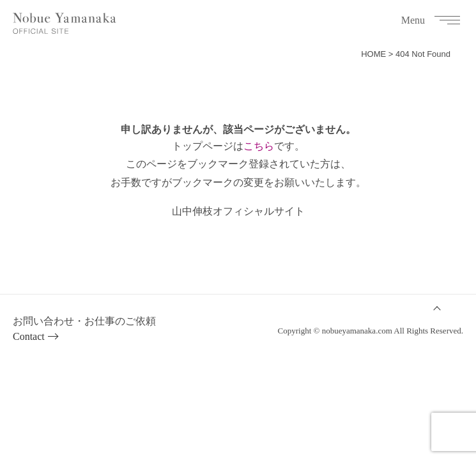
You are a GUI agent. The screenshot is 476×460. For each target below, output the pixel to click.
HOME (373, 54)
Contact (29, 336)
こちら (259, 146)
